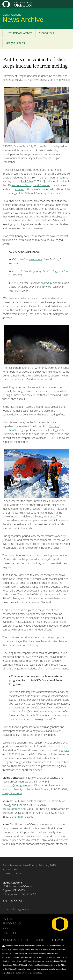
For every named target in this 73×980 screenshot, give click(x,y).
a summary (35, 259)
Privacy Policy (12, 923)
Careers (8, 919)
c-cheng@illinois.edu (22, 817)
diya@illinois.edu (12, 793)
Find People (10, 933)
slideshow (47, 283)
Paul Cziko (27, 181)
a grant (65, 750)
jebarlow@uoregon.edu (16, 785)
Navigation (66, 4)
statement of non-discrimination (29, 973)
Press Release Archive (19, 33)
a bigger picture (60, 271)
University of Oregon (20, 940)
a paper (19, 189)
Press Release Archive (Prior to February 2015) (29, 865)
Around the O (47, 33)
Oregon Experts (15, 43)
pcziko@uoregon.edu (15, 809)
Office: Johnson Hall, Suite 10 (19, 894)
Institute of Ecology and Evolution (31, 185)
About (7, 928)
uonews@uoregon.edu (16, 909)
